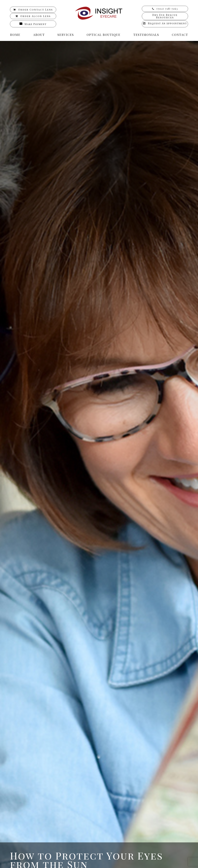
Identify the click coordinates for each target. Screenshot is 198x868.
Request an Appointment (167, 23)
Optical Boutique (104, 35)
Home (15, 35)
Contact (180, 35)
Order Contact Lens (36, 10)
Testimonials (146, 35)
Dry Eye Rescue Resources (165, 16)
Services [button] (66, 35)
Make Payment (36, 24)
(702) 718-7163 (167, 9)
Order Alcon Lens (36, 16)
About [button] (39, 35)
